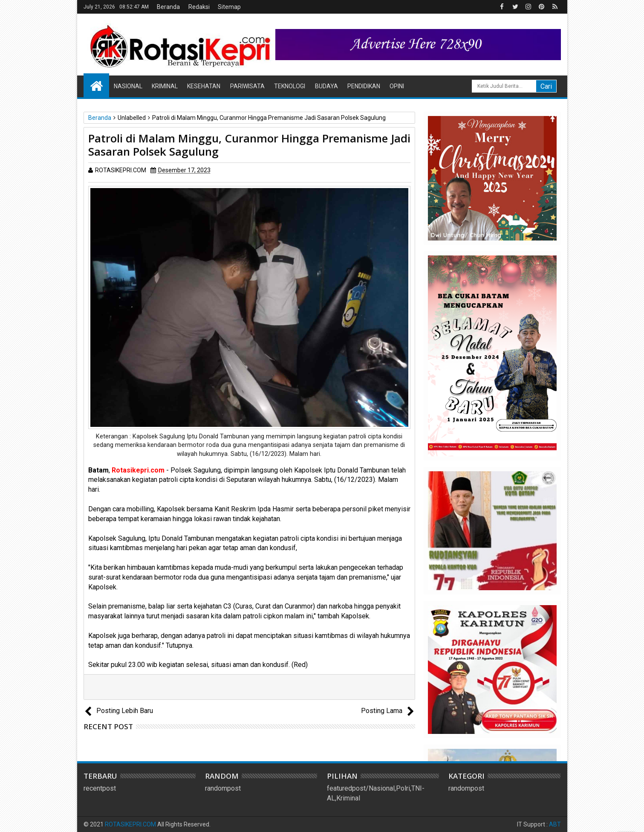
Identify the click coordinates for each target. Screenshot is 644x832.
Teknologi (290, 86)
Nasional (128, 86)
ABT (555, 824)
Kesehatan (204, 86)
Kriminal (165, 86)
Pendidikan (364, 86)
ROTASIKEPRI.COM (130, 824)
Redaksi (199, 7)
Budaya (326, 86)
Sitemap (229, 7)
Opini (397, 86)
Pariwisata (247, 86)
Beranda (168, 7)
